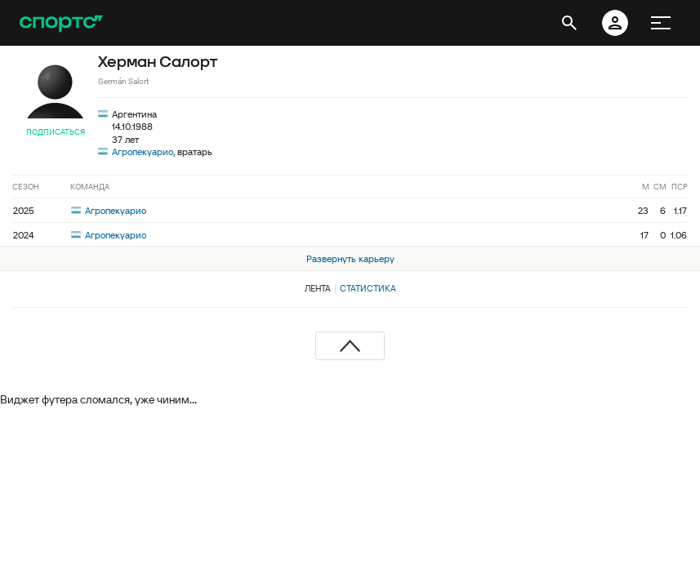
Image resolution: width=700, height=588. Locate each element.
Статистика (368, 288)
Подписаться (56, 132)
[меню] (661, 23)
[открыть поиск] (569, 23)
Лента (318, 288)
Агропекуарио (143, 151)
